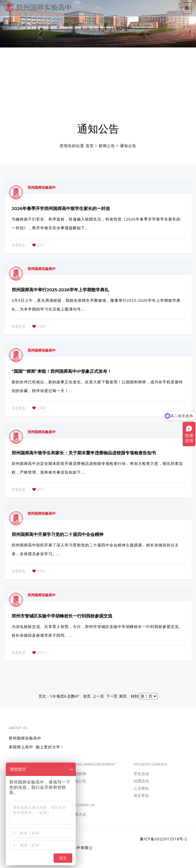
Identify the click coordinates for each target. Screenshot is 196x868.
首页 (90, 146)
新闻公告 (107, 146)
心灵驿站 (141, 788)
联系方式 (79, 814)
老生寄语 (141, 795)
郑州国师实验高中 (38, 7)
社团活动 (141, 781)
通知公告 (128, 146)
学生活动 (141, 774)
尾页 (123, 696)
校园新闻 (79, 774)
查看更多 (19, 245)
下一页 (112, 696)
